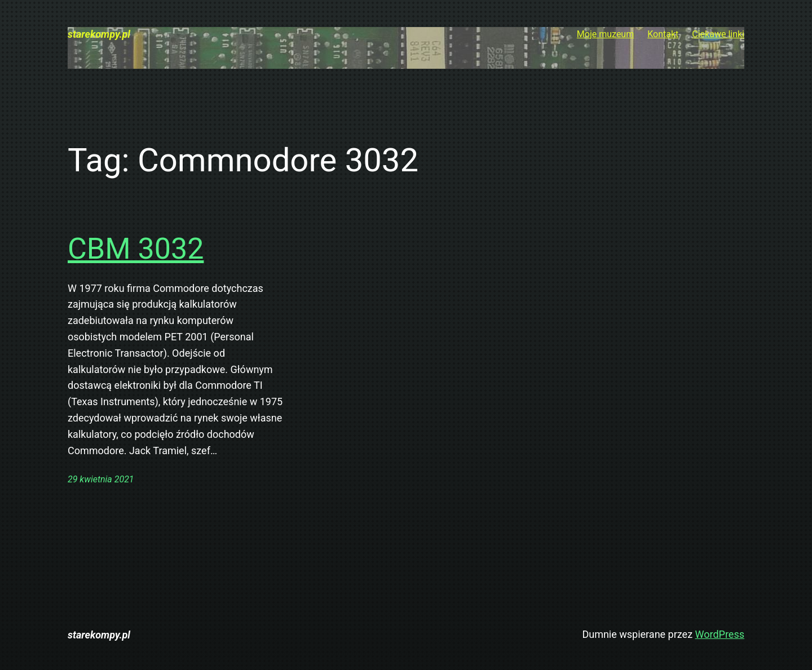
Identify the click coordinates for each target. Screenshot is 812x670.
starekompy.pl (99, 34)
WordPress (720, 634)
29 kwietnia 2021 (101, 479)
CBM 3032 (136, 249)
